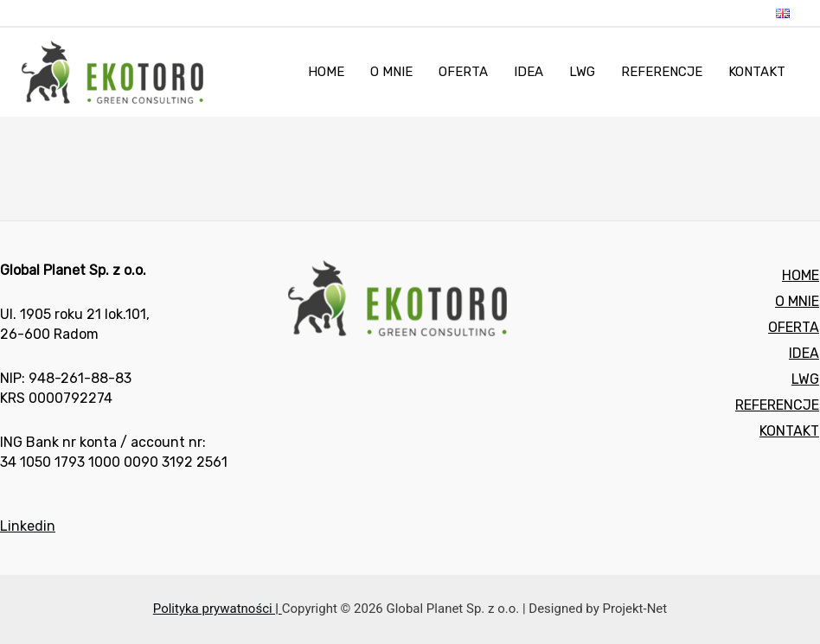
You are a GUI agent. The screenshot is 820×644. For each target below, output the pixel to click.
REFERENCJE (777, 405)
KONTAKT (789, 431)
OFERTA (794, 327)
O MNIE (797, 301)
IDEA (804, 353)
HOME (801, 275)
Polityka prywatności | (218, 609)
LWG (805, 379)
